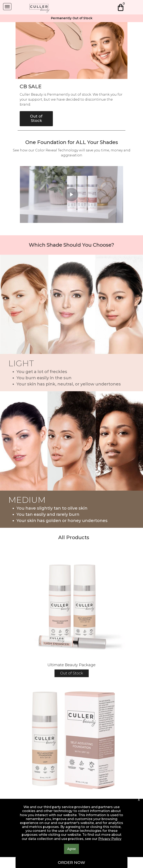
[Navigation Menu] (7, 7)
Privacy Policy (110, 839)
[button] (121, 7)
